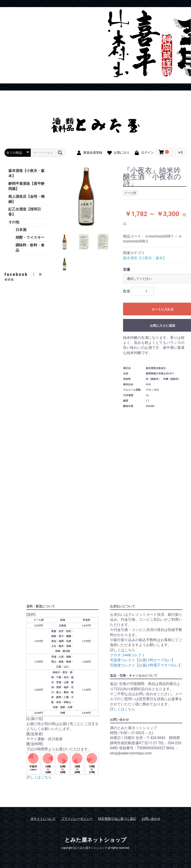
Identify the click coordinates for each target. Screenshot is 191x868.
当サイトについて (43, 819)
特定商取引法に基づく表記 (117, 819)
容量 (127, 270)
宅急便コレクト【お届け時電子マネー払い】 (146, 665)
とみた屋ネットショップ (95, 840)
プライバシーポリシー (77, 819)
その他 (14, 222)
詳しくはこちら (39, 777)
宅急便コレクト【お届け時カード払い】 (142, 660)
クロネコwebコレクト (128, 655)
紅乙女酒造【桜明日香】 (25, 212)
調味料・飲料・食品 (30, 248)
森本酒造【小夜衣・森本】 (26, 173)
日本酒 (21, 230)
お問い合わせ (151, 819)
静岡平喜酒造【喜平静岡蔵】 (26, 186)
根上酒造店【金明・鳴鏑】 (26, 199)
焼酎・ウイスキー (30, 237)
